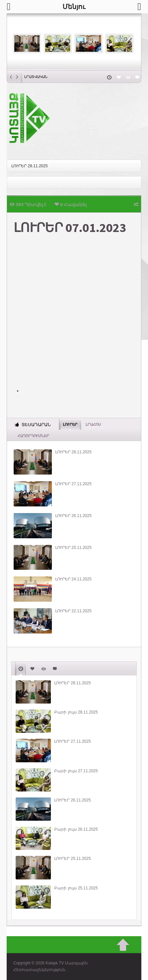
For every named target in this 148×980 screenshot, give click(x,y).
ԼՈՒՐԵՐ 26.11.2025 (73, 516)
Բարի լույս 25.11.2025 (76, 888)
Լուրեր (70, 424)
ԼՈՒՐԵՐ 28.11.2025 (29, 166)
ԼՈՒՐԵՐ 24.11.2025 (73, 579)
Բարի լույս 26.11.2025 (76, 829)
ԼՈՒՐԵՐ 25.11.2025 (73, 548)
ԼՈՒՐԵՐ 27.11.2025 (73, 484)
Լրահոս (93, 425)
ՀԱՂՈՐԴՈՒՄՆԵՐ (33, 436)
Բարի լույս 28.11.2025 (76, 712)
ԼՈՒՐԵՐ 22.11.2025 (73, 611)
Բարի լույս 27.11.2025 (76, 771)
